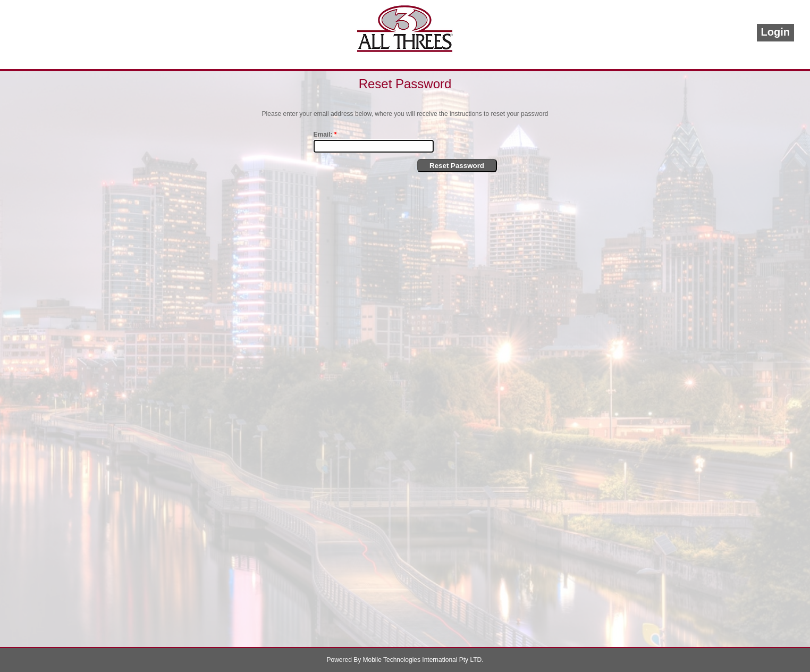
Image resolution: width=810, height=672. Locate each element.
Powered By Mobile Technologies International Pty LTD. (405, 660)
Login (775, 32)
